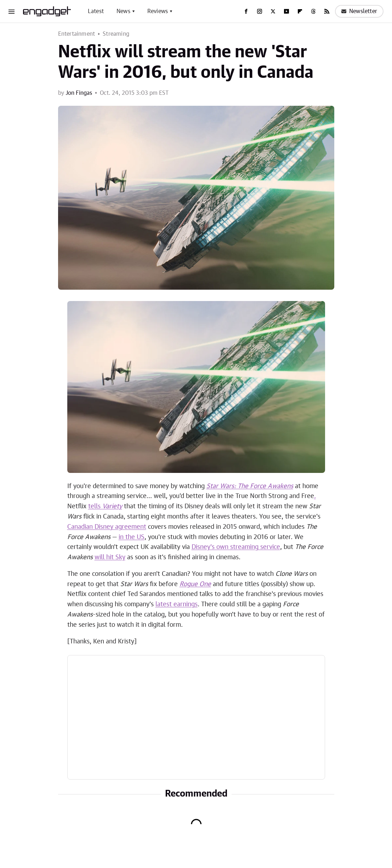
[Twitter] (273, 11)
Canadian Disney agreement (107, 527)
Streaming (116, 34)
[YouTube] (286, 11)
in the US (132, 537)
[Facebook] (246, 11)
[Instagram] (260, 11)
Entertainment (77, 34)
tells (105, 507)
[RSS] (327, 11)
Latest (96, 11)
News (123, 11)
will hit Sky (110, 557)
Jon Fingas (79, 93)
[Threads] (313, 11)
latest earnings (177, 604)
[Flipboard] (300, 11)
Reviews (158, 11)
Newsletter (359, 11)
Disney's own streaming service (236, 547)
